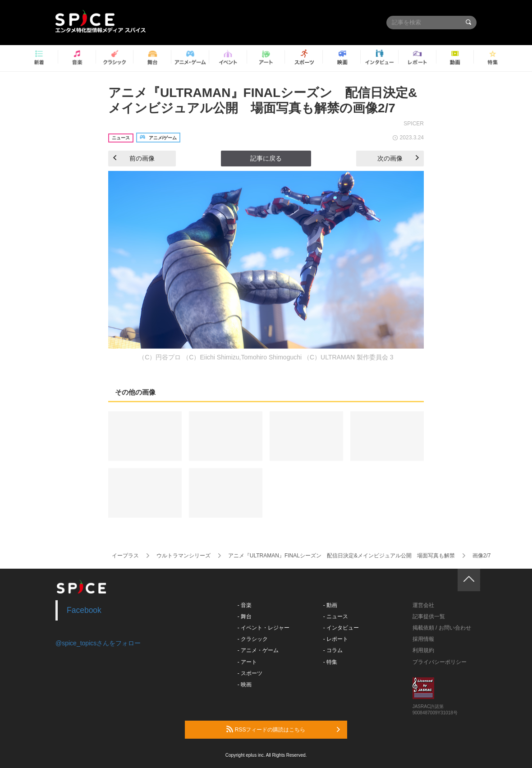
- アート (247, 662)
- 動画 (330, 605)
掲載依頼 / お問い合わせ (442, 628)
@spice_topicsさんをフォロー (98, 643)
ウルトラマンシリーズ (183, 556)
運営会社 (423, 605)
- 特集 (330, 662)
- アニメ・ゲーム (258, 650)
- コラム (333, 650)
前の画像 (134, 158)
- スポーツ (250, 673)
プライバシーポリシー (440, 662)
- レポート (336, 639)
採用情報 (423, 639)
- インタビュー (341, 628)
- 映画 (245, 685)
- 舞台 (245, 616)
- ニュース (336, 616)
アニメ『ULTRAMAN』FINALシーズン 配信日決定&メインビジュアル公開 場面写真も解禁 (342, 556)
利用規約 (423, 650)
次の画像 (398, 158)
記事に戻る (266, 158)
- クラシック (253, 639)
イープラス (125, 556)
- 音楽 (245, 605)
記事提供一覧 (429, 616)
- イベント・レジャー (264, 628)
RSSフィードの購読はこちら (283, 729)
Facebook (84, 610)
